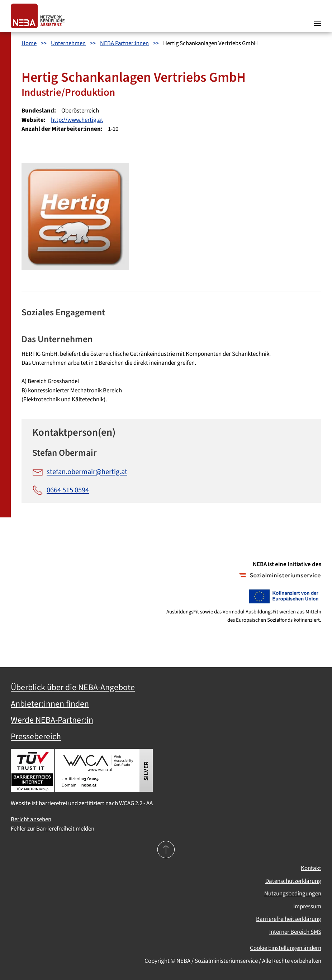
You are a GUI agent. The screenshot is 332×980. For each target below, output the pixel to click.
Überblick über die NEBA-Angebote (73, 688)
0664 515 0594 (61, 490)
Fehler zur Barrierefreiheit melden (53, 829)
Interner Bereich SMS (295, 932)
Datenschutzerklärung (293, 881)
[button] (318, 16)
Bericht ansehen (31, 819)
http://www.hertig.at (77, 120)
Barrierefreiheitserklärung (289, 919)
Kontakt (311, 868)
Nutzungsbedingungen (293, 894)
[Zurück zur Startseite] (39, 16)
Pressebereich (36, 737)
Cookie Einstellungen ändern (286, 948)
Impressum (307, 907)
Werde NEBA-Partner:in (52, 720)
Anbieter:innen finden (50, 704)
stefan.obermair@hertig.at (80, 472)
